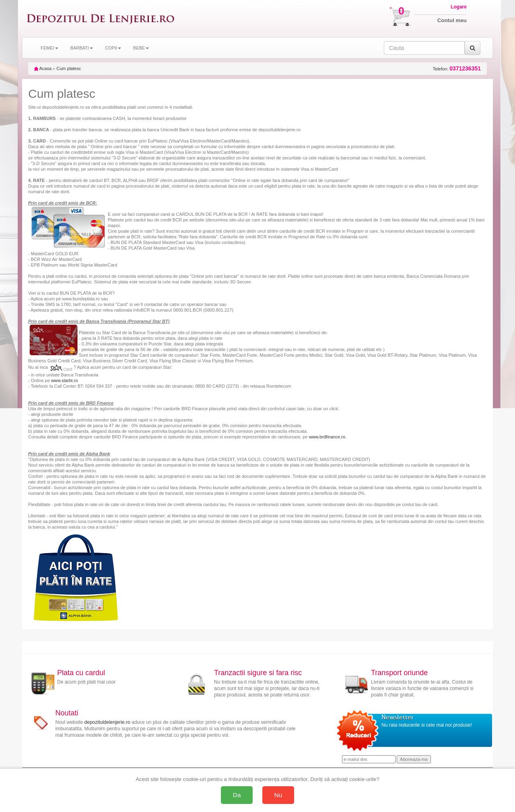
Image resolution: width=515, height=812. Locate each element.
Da (237, 795)
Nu (278, 795)
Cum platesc (69, 68)
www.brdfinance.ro (327, 437)
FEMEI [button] (49, 48)
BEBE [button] (141, 48)
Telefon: (457, 69)
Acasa (43, 68)
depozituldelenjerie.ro (107, 722)
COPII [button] (113, 48)
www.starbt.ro (65, 380)
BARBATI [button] (82, 48)
